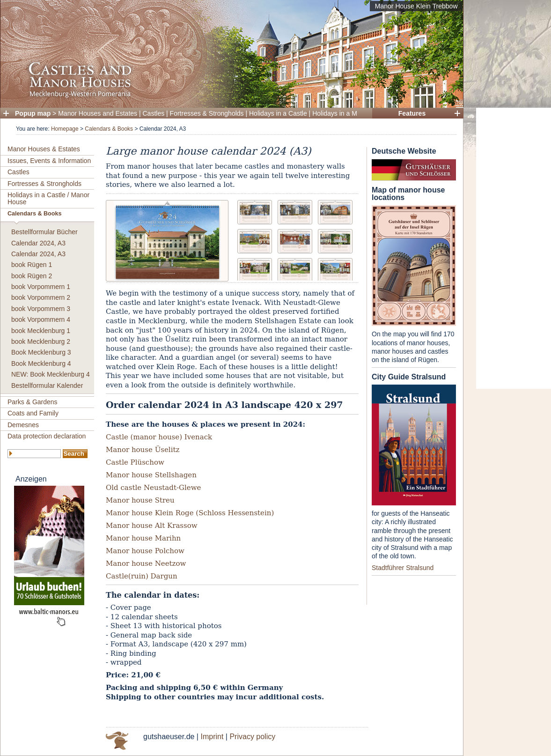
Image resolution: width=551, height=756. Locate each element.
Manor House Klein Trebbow (416, 6)
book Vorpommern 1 (41, 287)
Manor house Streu (140, 500)
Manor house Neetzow (146, 563)
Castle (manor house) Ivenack (159, 437)
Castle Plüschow (135, 462)
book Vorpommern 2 (41, 297)
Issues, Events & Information (49, 161)
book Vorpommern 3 (41, 309)
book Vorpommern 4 (41, 319)
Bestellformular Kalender (47, 385)
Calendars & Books (109, 129)
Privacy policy (252, 737)
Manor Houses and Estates (98, 113)
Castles (154, 113)
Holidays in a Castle (278, 113)
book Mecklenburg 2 (41, 341)
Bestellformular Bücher (44, 232)
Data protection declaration (47, 436)
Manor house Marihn (143, 538)
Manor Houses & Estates (44, 149)
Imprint (212, 737)
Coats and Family (33, 413)
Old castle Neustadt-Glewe (153, 488)
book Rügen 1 (32, 265)
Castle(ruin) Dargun (142, 576)
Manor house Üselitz (143, 450)
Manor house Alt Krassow (152, 526)
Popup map (33, 113)
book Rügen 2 (32, 276)
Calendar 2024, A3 (38, 243)
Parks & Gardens (33, 402)
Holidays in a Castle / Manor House (48, 198)
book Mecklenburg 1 (41, 331)
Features (412, 113)
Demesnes (23, 425)
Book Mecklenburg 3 (41, 352)
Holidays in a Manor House (352, 113)
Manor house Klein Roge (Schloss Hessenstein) (190, 513)
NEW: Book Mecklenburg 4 (51, 374)
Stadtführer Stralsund (403, 568)
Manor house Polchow (145, 551)
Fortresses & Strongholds (207, 113)
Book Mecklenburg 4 (41, 363)
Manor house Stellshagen (151, 475)
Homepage (65, 129)
